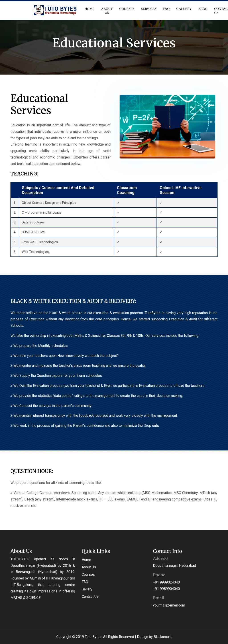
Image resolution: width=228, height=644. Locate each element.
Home (90, 9)
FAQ (167, 9)
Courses (127, 9)
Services (149, 9)
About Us (107, 11)
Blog (203, 9)
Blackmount (163, 637)
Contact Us (90, 597)
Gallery (184, 9)
